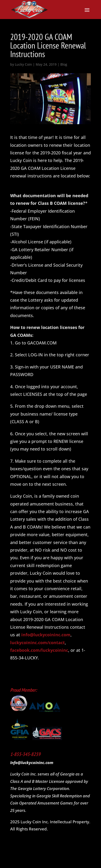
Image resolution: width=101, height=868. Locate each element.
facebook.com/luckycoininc (39, 650)
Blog (64, 64)
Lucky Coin (23, 64)
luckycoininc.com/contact (37, 642)
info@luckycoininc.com (46, 635)
